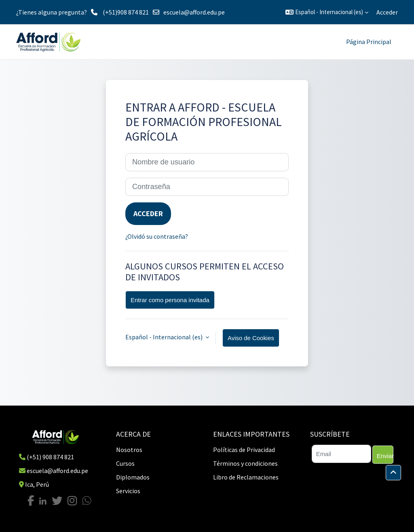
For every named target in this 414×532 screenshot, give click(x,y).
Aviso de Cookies (251, 338)
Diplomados (133, 477)
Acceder (387, 12)
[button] (327, 12)
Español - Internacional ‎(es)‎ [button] (165, 337)
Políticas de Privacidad (244, 450)
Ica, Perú (37, 484)
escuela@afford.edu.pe (194, 12)
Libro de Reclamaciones (246, 477)
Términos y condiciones (245, 463)
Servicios (128, 491)
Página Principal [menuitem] (369, 42)
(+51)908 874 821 (126, 12)
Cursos (125, 463)
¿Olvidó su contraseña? (157, 236)
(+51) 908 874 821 (50, 457)
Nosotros (129, 450)
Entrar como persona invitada (170, 300)
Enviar (385, 456)
